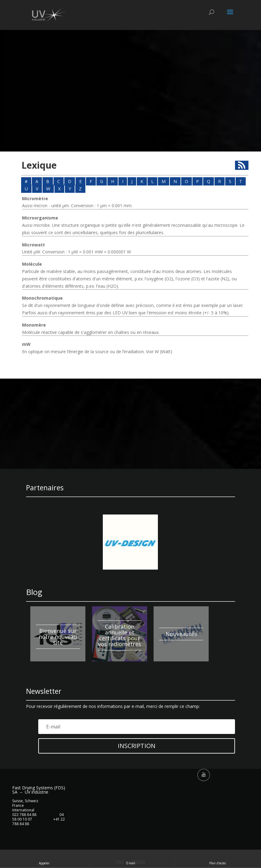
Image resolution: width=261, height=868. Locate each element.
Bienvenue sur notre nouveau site (58, 637)
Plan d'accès (218, 859)
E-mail (131, 859)
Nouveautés (181, 634)
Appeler (44, 859)
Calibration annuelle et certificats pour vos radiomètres (119, 635)
